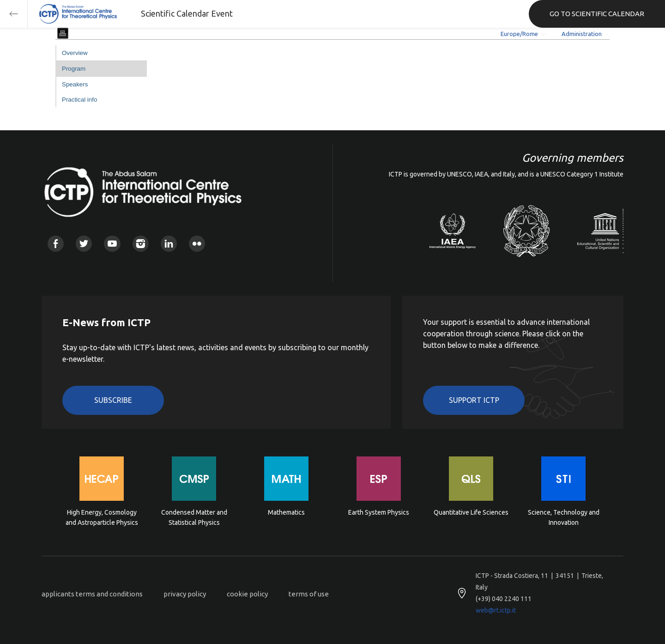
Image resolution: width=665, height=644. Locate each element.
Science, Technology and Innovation (564, 517)
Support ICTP (474, 400)
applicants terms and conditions (92, 594)
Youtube (112, 244)
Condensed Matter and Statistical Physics (194, 517)
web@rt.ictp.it (496, 610)
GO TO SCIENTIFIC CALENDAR (597, 14)
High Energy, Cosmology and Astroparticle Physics (102, 517)
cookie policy (247, 594)
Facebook (56, 244)
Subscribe (113, 400)
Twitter (84, 244)
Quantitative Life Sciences (471, 512)
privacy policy (185, 594)
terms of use (309, 594)
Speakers (75, 84)
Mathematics (286, 512)
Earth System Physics (379, 512)
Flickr (197, 244)
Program (74, 69)
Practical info (79, 100)
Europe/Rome (519, 34)
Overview (75, 53)
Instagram (141, 244)
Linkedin (169, 244)
